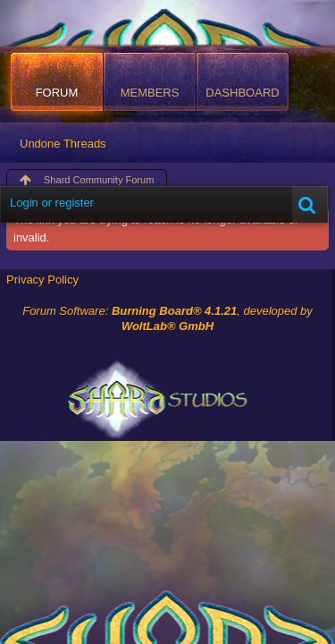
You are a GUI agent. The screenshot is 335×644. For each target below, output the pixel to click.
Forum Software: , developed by (167, 318)
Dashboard (242, 93)
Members (150, 93)
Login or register (52, 203)
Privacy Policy (42, 280)
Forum (57, 93)
